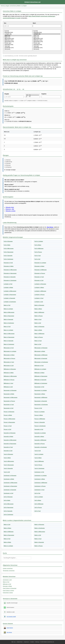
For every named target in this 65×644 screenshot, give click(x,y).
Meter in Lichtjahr (8, 330)
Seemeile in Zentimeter (41, 447)
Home (2, 6)
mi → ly (33, 95)
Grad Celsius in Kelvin (8, 591)
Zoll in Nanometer (9, 508)
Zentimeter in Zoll (8, 493)
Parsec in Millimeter (40, 419)
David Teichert (10, 628)
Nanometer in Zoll (9, 408)
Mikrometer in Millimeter (41, 355)
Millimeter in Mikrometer (10, 376)
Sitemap (37, 642)
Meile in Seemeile (8, 320)
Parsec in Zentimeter (40, 426)
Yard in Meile (7, 458)
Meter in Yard (38, 341)
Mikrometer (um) (18, 39)
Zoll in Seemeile (8, 511)
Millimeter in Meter (39, 373)
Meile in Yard (38, 320)
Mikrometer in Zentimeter (41, 362)
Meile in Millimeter (39, 312)
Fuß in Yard (38, 256)
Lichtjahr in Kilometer (40, 284)
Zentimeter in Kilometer (10, 476)
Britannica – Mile (10, 209)
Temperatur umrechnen (9, 571)
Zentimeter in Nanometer (10, 486)
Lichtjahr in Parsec (40, 295)
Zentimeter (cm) (18, 48)
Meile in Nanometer (9, 316)
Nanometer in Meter (40, 394)
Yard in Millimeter (39, 461)
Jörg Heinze (50, 227)
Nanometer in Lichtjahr (41, 390)
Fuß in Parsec (38, 252)
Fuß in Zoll (37, 259)
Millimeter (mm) (18, 40)
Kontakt (32, 642)
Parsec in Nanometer (9, 422)
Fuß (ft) (18, 31)
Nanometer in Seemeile (41, 401)
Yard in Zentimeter (39, 468)
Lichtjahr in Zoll (39, 302)
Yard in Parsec (38, 465)
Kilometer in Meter (39, 266)
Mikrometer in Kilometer (41, 348)
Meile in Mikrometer (9, 312)
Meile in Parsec (39, 316)
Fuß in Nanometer (9, 252)
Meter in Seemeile (9, 341)
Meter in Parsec (39, 337)
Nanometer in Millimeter (41, 398)
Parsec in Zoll (7, 429)
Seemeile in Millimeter (40, 440)
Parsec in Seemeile (40, 422)
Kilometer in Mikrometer (10, 270)
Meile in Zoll (38, 323)
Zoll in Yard (38, 511)
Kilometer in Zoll (39, 281)
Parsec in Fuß (38, 408)
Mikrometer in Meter (9, 355)
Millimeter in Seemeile (40, 380)
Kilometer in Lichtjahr (40, 263)
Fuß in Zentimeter (8, 259)
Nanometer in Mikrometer (11, 398)
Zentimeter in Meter (40, 479)
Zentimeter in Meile (9, 479)
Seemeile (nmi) (18, 45)
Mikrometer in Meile (40, 351)
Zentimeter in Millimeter (41, 483)
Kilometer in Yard (39, 277)
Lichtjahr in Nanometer (10, 295)
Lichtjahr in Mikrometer (10, 291)
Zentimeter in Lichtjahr (41, 476)
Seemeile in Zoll (8, 451)
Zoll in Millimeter (39, 504)
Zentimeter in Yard (39, 490)
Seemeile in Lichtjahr (40, 433)
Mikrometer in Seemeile (41, 359)
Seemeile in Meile (8, 437)
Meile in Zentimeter (9, 323)
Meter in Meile (38, 330)
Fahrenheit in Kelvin (8, 593)
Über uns (13, 642)
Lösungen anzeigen (11, 170)
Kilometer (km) (18, 32)
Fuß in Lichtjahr (39, 241)
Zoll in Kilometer (8, 497)
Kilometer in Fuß (8, 263)
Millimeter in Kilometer (10, 369)
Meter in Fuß (7, 327)
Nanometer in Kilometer (10, 390)
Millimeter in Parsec (9, 380)
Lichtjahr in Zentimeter (10, 302)
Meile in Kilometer (39, 305)
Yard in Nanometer (9, 465)
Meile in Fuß (7, 305)
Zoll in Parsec (38, 508)
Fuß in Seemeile (8, 256)
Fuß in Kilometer (8, 241)
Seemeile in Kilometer (10, 433)
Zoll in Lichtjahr (39, 497)
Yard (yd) (18, 46)
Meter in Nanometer (9, 337)
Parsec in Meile (8, 415)
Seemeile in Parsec (40, 444)
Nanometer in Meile (9, 394)
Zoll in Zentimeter (8, 515)
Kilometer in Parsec (40, 273)
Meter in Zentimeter (9, 344)
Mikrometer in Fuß (9, 348)
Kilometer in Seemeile (10, 277)
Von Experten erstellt (11, 617)
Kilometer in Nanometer (10, 273)
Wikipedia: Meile (10, 207)
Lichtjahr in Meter (39, 288)
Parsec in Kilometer (9, 412)
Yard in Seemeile (8, 468)
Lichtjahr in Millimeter (40, 291)
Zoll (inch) (18, 49)
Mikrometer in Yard (9, 362)
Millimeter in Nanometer (41, 376)
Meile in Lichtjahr (22, 6)
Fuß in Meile (7, 245)
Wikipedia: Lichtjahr (11, 211)
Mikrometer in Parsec (9, 359)
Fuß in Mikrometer (9, 249)
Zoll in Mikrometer (9, 504)
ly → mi (33, 97)
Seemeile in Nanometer (10, 444)
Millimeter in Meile (9, 373)
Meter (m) (18, 37)
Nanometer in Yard (9, 405)
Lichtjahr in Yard (39, 298)
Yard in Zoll (7, 472)
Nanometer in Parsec (9, 401)
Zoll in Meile (7, 500)
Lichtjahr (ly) (18, 34)
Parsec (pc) (18, 43)
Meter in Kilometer (39, 327)
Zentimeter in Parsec (40, 486)
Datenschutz (20, 642)
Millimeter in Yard (8, 383)
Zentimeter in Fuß (39, 472)
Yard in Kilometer (8, 454)
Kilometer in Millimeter (41, 270)
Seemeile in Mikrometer (10, 440)
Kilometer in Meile (9, 266)
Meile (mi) (18, 36)
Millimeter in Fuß (39, 366)
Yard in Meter (38, 458)
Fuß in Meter (38, 245)
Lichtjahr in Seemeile (9, 298)
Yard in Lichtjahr (39, 454)
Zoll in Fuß (37, 493)
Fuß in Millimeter (39, 249)
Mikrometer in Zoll (9, 366)
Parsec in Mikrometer (9, 419)
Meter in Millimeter (39, 334)
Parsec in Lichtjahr (40, 412)
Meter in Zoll (38, 344)
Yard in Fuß (38, 451)
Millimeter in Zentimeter (41, 383)
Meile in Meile (7, 542)
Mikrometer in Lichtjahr (10, 351)
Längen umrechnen (11, 6)
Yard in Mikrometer (9, 461)
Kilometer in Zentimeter (10, 281)
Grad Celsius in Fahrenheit (10, 588)
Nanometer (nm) (18, 42)
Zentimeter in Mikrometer (11, 483)
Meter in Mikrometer (9, 334)
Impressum (26, 642)
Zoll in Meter (38, 500)
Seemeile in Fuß (39, 429)
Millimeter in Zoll (8, 387)
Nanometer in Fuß (39, 387)
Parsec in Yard (8, 426)
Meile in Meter (38, 309)
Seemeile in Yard (8, 447)
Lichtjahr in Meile (8, 288)
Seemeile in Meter (39, 437)
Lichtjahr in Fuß (8, 284)
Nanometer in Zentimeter (41, 405)
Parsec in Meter (39, 415)
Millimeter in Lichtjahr (40, 369)
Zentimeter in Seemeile (10, 490)
